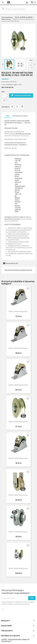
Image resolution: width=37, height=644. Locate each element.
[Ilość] (4, 96)
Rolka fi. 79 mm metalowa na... (18, 312)
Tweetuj (17, 107)
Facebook (3, 609)
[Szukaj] (18, 9)
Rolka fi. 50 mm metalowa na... (19, 532)
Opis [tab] (8, 116)
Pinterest (22, 107)
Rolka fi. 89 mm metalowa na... (19, 348)
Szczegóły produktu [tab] (20, 116)
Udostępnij (12, 107)
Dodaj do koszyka (21, 96)
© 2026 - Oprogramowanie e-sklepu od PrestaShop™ (15, 640)
